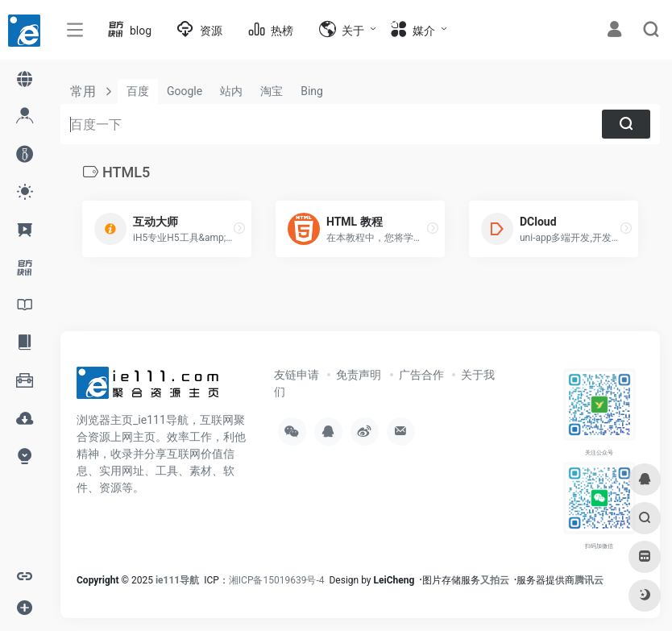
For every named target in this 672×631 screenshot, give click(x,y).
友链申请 (297, 375)
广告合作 (421, 375)
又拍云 (495, 580)
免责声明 (359, 375)
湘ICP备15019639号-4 (277, 580)
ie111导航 (177, 580)
